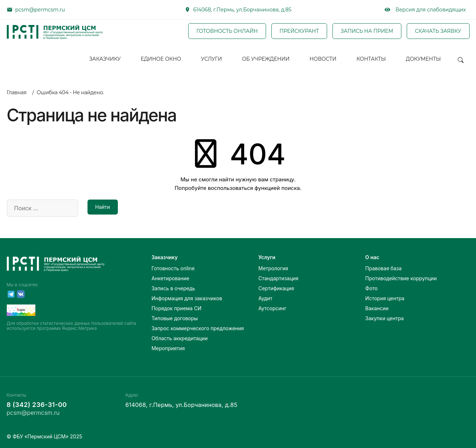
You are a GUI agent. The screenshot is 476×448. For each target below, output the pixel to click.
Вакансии (377, 308)
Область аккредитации (179, 338)
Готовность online (173, 268)
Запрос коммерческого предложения (198, 328)
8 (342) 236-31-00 (37, 405)
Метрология (273, 268)
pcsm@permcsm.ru (40, 10)
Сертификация (276, 288)
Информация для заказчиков (187, 298)
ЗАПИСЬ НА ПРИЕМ (367, 31)
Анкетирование (170, 278)
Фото (372, 288)
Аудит (265, 298)
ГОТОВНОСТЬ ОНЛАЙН (227, 31)
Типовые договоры (175, 318)
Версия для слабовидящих (425, 10)
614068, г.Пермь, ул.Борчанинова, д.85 (242, 10)
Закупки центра (385, 318)
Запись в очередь (173, 288)
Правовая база (384, 268)
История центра (385, 298)
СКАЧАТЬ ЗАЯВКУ (438, 31)
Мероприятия (168, 348)
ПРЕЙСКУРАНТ (299, 31)
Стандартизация (278, 278)
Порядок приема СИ (176, 308)
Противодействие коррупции (401, 278)
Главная (17, 92)
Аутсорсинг (272, 308)
